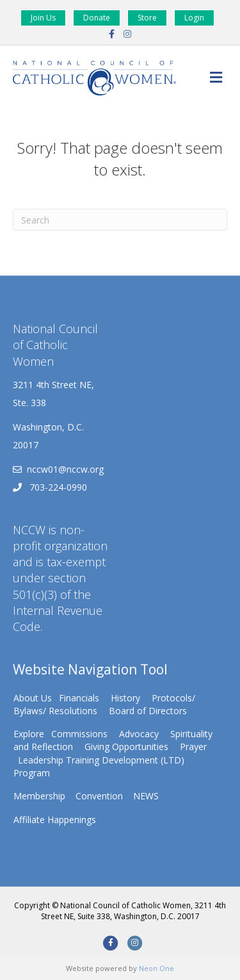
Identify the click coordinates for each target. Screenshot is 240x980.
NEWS (146, 796)
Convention (99, 796)
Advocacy (139, 734)
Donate (97, 18)
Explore (29, 734)
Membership (39, 796)
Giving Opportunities (126, 747)
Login (194, 18)
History (125, 698)
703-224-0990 (57, 487)
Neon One (156, 968)
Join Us (43, 18)
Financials (79, 698)
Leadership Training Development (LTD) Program (99, 766)
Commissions (79, 734)
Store (147, 18)
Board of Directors (148, 711)
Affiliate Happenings (55, 820)
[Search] (120, 220)
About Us (33, 698)
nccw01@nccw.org (65, 469)
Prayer (193, 747)
